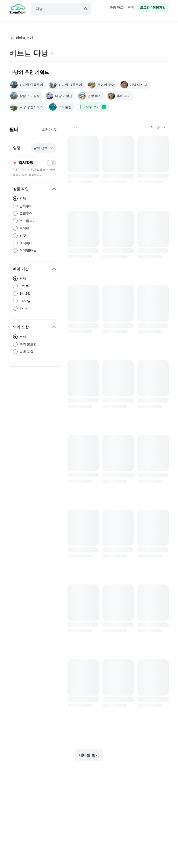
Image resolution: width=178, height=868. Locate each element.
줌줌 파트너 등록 (122, 7)
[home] (18, 9)
